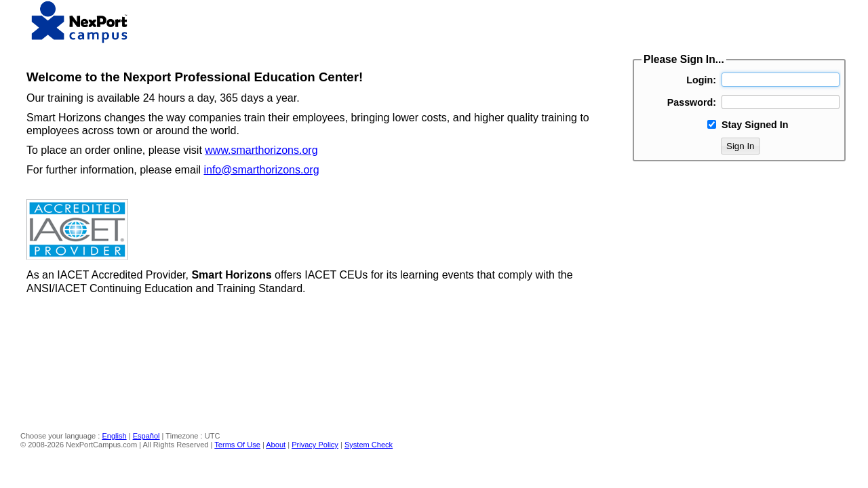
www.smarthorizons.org (261, 150)
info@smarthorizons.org (261, 170)
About (276, 445)
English (114, 436)
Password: (692, 102)
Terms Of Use (237, 445)
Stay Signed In (755, 125)
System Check (369, 445)
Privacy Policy (315, 445)
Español (146, 436)
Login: (701, 80)
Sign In (741, 146)
